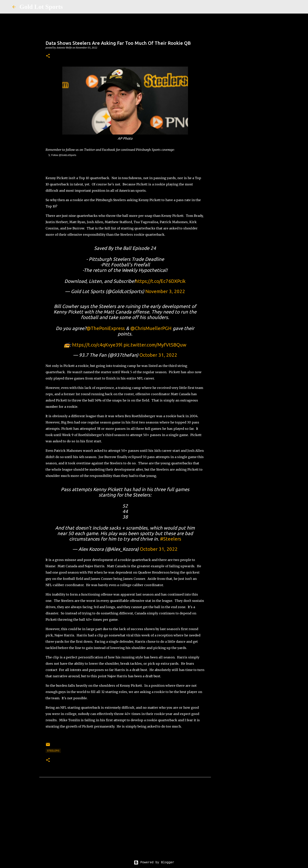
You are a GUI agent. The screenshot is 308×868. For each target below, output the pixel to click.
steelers (53, 751)
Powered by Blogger (154, 863)
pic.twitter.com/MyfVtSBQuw (155, 345)
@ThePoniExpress (105, 328)
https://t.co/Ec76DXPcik (160, 281)
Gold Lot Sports (41, 7)
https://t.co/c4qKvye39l (97, 345)
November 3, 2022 (165, 291)
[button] (48, 56)
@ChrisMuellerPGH (151, 328)
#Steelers (171, 539)
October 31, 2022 (158, 355)
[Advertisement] (125, 823)
